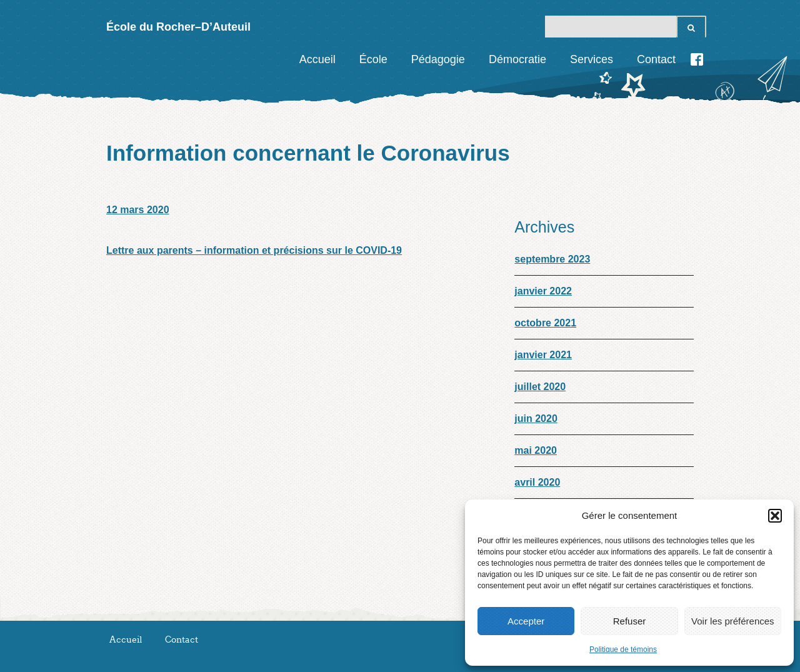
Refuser (630, 621)
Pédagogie (438, 59)
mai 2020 (536, 450)
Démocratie (517, 59)
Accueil (317, 59)
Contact (656, 59)
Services (592, 59)
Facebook (697, 59)
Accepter (526, 621)
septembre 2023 (552, 259)
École (373, 59)
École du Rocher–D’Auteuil (178, 27)
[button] (775, 516)
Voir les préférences (733, 621)
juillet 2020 (540, 387)
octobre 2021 (545, 323)
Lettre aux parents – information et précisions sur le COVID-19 (254, 250)
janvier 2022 (543, 291)
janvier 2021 (543, 355)
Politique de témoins (623, 649)
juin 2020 (536, 419)
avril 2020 (537, 482)
